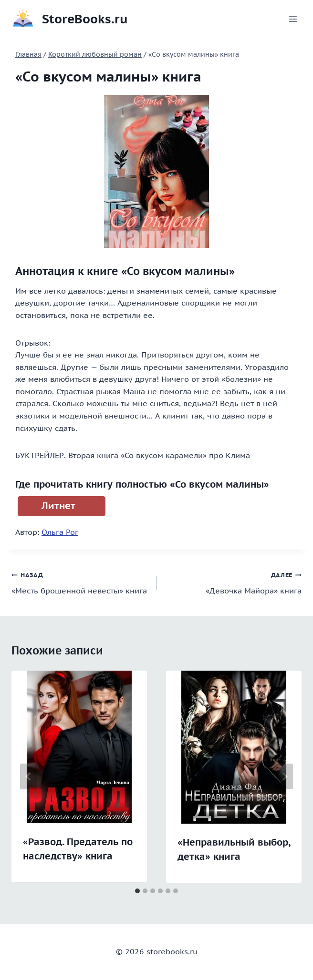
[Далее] (284, 776)
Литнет (58, 506)
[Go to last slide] (29, 776)
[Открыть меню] (293, 19)
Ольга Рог (60, 532)
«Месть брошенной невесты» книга (80, 582)
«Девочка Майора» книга (233, 582)
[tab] (137, 891)
